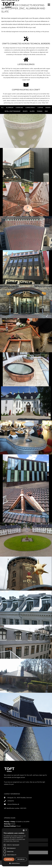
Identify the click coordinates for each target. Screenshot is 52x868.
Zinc (46, 114)
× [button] (26, 830)
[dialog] (15, 847)
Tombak (40, 114)
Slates (32, 114)
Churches (19, 111)
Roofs (25, 114)
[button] (15, 863)
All (2, 111)
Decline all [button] (21, 859)
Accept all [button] (9, 859)
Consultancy (30, 111)
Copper (40, 111)
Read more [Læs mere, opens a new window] (16, 841)
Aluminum (10, 111)
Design (48, 111)
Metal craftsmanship (13, 114)
